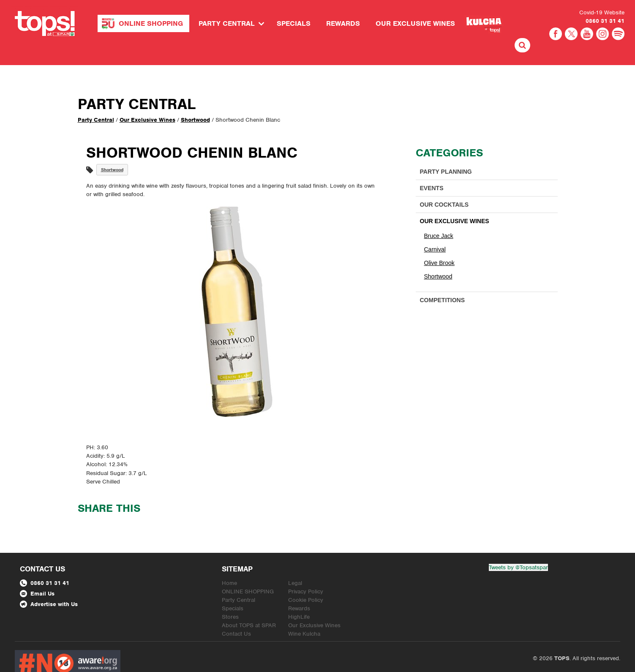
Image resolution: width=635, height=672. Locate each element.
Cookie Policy (306, 581)
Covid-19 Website (602, 12)
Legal (295, 564)
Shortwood (195, 101)
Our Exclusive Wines (415, 23)
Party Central (227, 23)
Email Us (37, 575)
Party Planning (446, 153)
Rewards (343, 23)
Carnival (435, 231)
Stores (230, 598)
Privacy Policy (306, 573)
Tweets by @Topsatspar (518, 549)
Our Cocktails (444, 186)
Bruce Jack (439, 217)
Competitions (443, 281)
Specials (294, 23)
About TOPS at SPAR (249, 607)
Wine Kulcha (304, 615)
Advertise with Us (49, 586)
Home (229, 564)
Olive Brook (439, 244)
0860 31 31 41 (605, 21)
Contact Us (236, 615)
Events (432, 169)
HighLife (299, 598)
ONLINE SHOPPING (151, 23)
